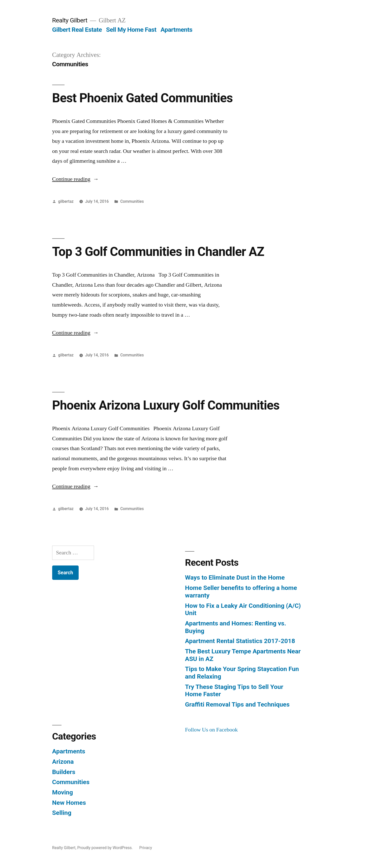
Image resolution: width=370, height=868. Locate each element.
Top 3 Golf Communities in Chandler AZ (158, 252)
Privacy (146, 848)
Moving (63, 792)
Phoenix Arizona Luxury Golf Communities (166, 405)
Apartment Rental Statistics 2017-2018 (240, 641)
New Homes (69, 803)
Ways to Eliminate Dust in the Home (235, 577)
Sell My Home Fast (131, 30)
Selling (62, 813)
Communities (132, 201)
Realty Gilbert (70, 20)
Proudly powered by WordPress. (105, 848)
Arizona (63, 762)
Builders (64, 772)
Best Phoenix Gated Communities (142, 98)
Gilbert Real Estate (77, 30)
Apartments (176, 30)
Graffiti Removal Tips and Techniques (237, 704)
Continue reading (75, 179)
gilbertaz (66, 201)
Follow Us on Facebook (211, 730)
